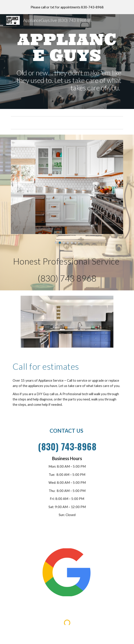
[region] (67, 7)
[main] (67, 47)
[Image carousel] (67, 192)
